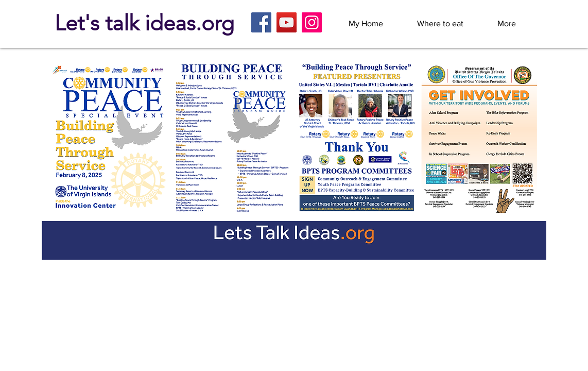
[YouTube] (287, 22)
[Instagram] (312, 22)
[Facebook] (261, 22)
